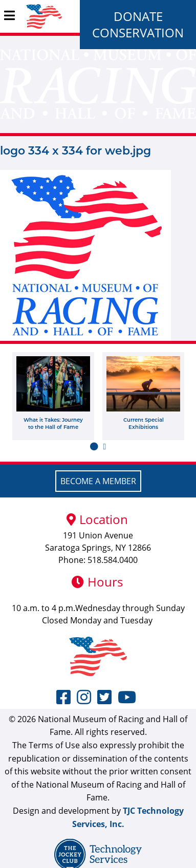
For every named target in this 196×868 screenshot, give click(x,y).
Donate (138, 16)
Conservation (138, 32)
